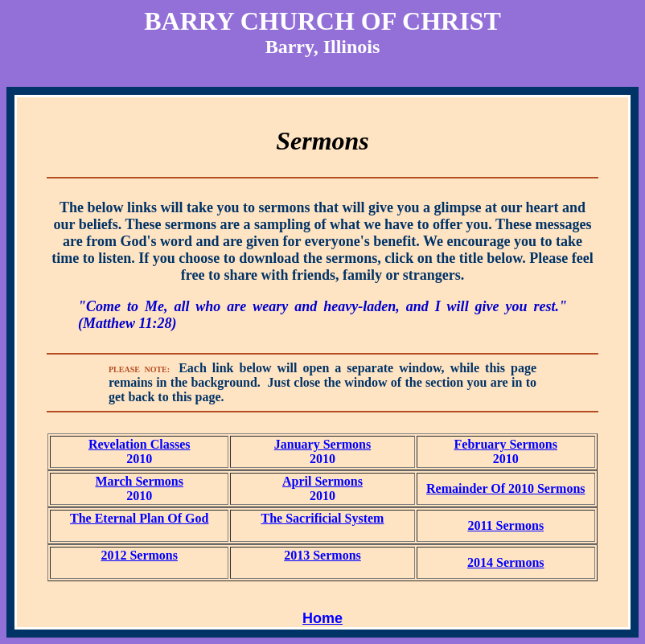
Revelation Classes (140, 444)
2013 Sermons (322, 555)
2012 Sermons (139, 555)
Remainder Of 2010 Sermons (505, 488)
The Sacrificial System (323, 518)
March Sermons (139, 481)
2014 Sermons (506, 562)
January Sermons (322, 444)
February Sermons (506, 444)
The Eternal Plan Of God (139, 518)
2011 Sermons (505, 525)
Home (322, 618)
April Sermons (322, 481)
